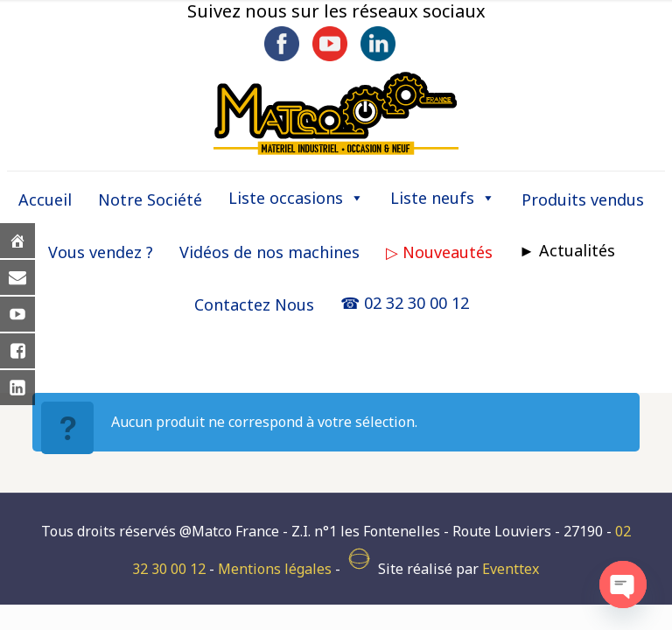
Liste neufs (443, 198)
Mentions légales (275, 569)
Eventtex (511, 569)
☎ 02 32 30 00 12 (405, 303)
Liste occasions (296, 198)
